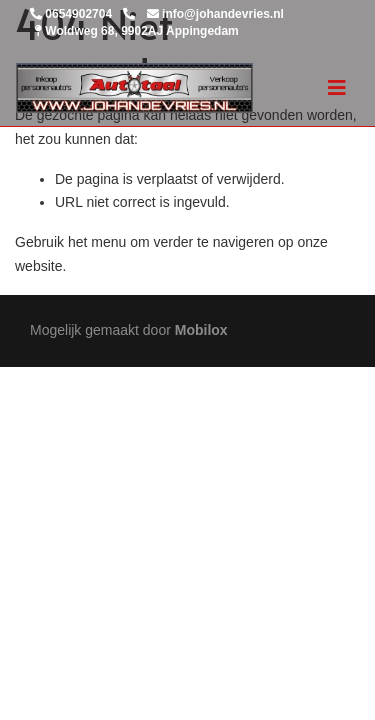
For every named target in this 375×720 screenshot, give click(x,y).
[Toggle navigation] (337, 88)
